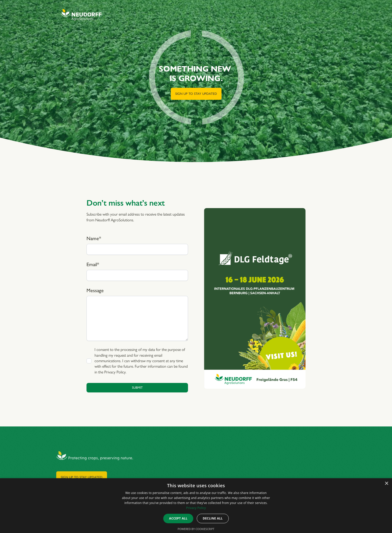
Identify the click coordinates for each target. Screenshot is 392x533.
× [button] (386, 484)
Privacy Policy (115, 372)
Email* (93, 264)
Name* (94, 238)
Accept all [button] (178, 518)
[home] (81, 15)
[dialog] (196, 506)
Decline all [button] (213, 518)
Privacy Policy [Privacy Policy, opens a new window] (196, 508)
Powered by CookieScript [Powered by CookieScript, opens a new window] (196, 529)
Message (95, 290)
